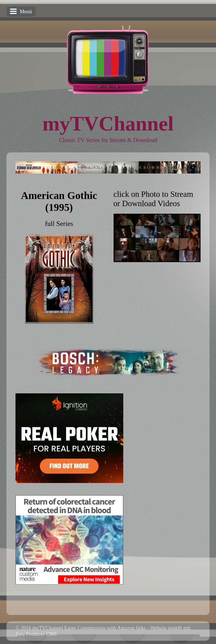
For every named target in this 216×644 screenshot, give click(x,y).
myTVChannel (108, 124)
